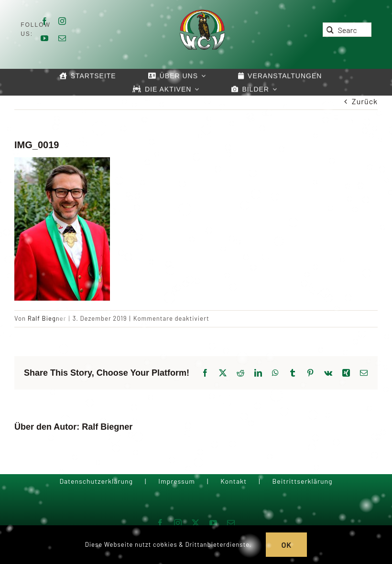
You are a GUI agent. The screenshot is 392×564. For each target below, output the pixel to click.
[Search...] (347, 30)
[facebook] (45, 21)
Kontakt (234, 481)
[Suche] (330, 30)
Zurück (365, 101)
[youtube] (45, 38)
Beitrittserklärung (302, 481)
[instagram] (62, 21)
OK (286, 545)
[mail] (62, 38)
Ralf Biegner (47, 318)
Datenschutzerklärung (96, 481)
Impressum (177, 481)
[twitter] (196, 523)
